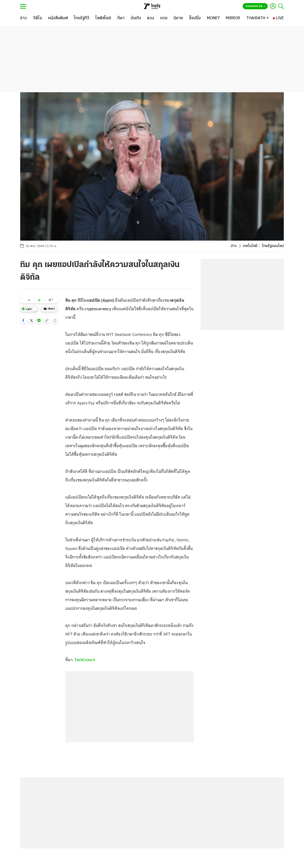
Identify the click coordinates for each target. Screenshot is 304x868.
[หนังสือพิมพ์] (58, 18)
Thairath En (255, 6)
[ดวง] (151, 18)
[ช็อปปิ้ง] (195, 18)
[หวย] (164, 18)
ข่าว (234, 246)
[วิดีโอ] (38, 18)
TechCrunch (85, 660)
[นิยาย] (178, 18)
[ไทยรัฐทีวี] (82, 18)
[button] (23, 320)
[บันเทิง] (136, 18)
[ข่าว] (24, 18)
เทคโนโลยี (250, 246)
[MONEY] (213, 18)
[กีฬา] (121, 18)
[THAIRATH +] (258, 18)
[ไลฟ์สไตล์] (103, 18)
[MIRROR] (233, 18)
